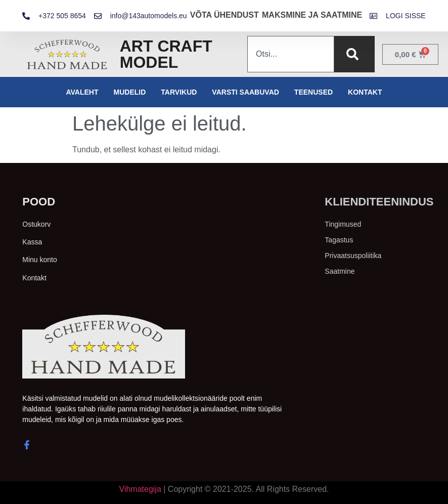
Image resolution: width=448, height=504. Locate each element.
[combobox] (291, 54)
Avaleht (82, 92)
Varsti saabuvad (245, 92)
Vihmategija (140, 489)
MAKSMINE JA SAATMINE (312, 15)
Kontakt (365, 92)
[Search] (354, 54)
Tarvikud (179, 92)
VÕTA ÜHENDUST (225, 15)
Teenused (313, 92)
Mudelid (130, 92)
